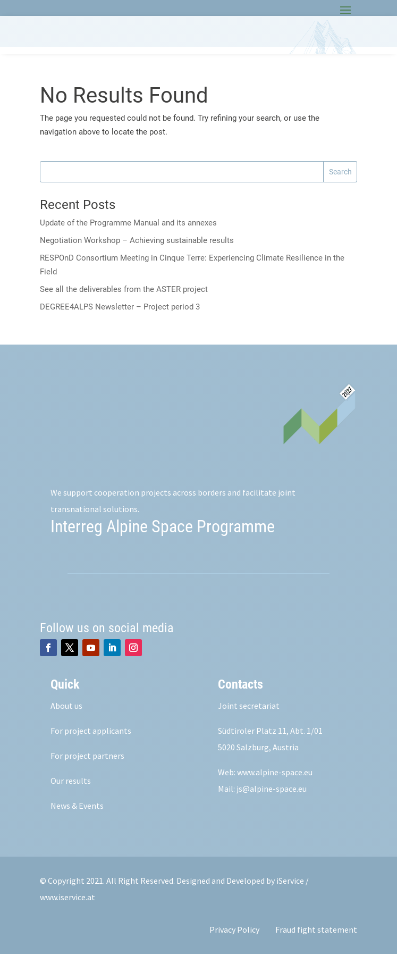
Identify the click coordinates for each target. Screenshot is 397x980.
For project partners (87, 782)
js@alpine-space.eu (272, 815)
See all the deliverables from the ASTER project (124, 315)
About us (66, 732)
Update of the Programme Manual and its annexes (128, 249)
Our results (71, 807)
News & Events (77, 832)
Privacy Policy (234, 956)
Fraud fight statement (316, 956)
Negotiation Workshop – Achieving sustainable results (137, 266)
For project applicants (91, 757)
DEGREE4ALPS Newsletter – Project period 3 (120, 333)
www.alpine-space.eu (275, 798)
